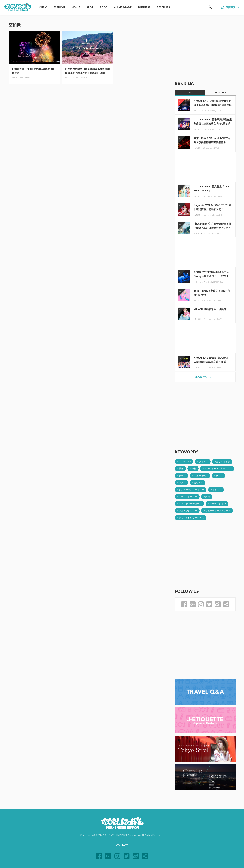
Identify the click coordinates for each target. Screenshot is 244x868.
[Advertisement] (205, 48)
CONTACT (122, 845)
